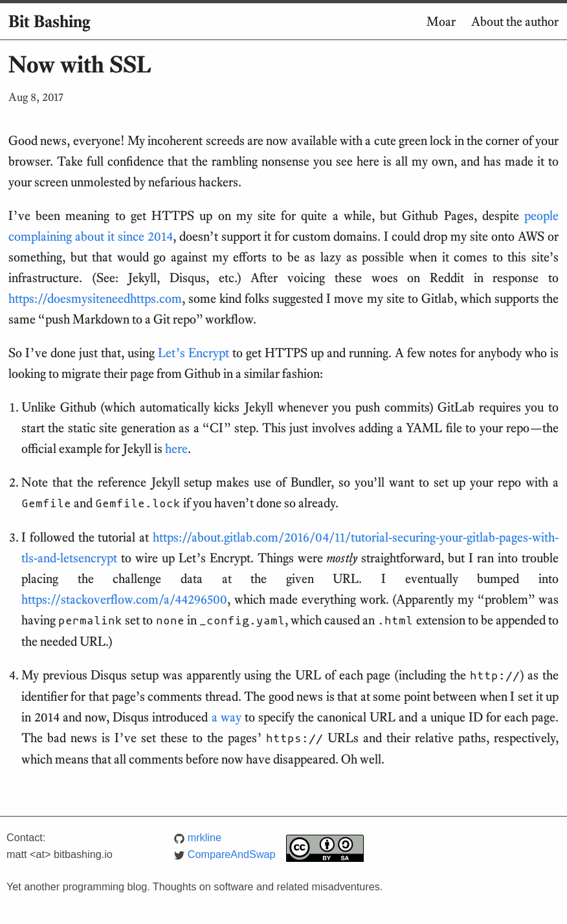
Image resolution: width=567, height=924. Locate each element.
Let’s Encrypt (194, 353)
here (176, 448)
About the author (515, 21)
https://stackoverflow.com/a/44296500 (124, 599)
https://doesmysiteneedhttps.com (95, 298)
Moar (441, 21)
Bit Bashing (49, 21)
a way (227, 717)
